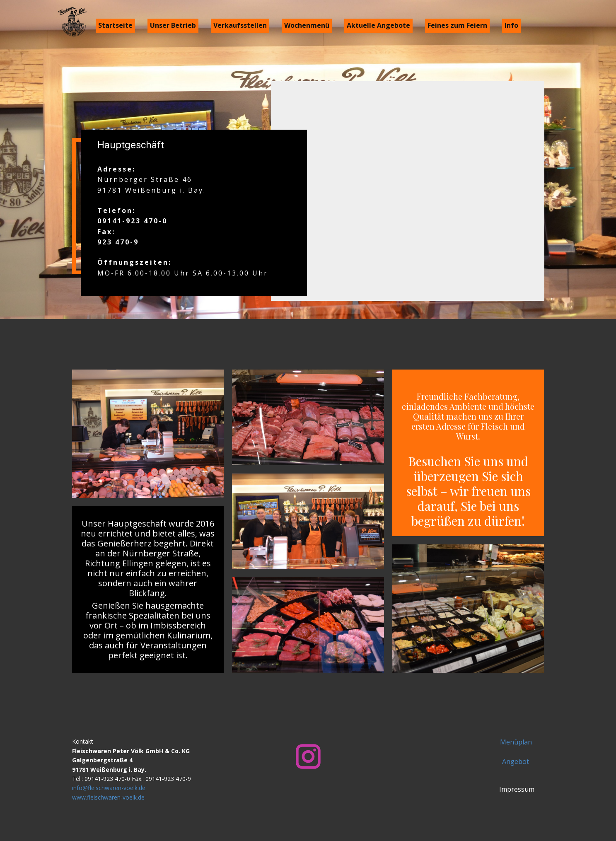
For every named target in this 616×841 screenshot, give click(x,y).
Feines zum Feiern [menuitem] (457, 25)
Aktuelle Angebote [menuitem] (378, 25)
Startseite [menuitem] (115, 25)
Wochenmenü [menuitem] (307, 25)
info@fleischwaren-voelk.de (109, 788)
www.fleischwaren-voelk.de (108, 797)
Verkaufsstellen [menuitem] (240, 25)
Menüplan (516, 742)
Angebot (516, 761)
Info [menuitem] (511, 25)
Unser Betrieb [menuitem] (173, 25)
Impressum (516, 789)
